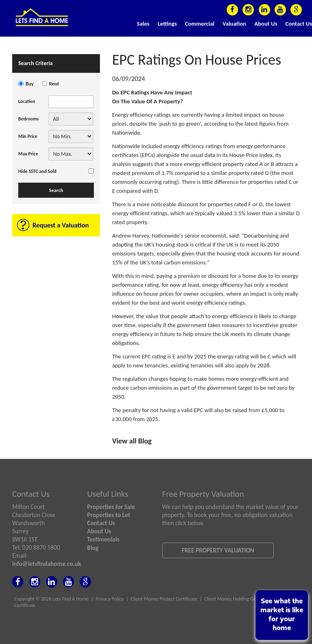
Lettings (167, 24)
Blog (93, 548)
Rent (54, 84)
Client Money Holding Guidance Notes (244, 599)
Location (27, 101)
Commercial (200, 24)
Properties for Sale (111, 507)
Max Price (28, 154)
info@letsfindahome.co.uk (47, 564)
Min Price (28, 136)
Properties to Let (109, 515)
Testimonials (103, 539)
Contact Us (299, 24)
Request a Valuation (61, 225)
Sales (143, 24)
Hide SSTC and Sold (37, 171)
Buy (30, 84)
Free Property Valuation (218, 550)
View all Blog (132, 441)
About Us (266, 24)
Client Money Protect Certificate (164, 599)
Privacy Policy (110, 599)
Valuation (234, 24)
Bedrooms (28, 119)
